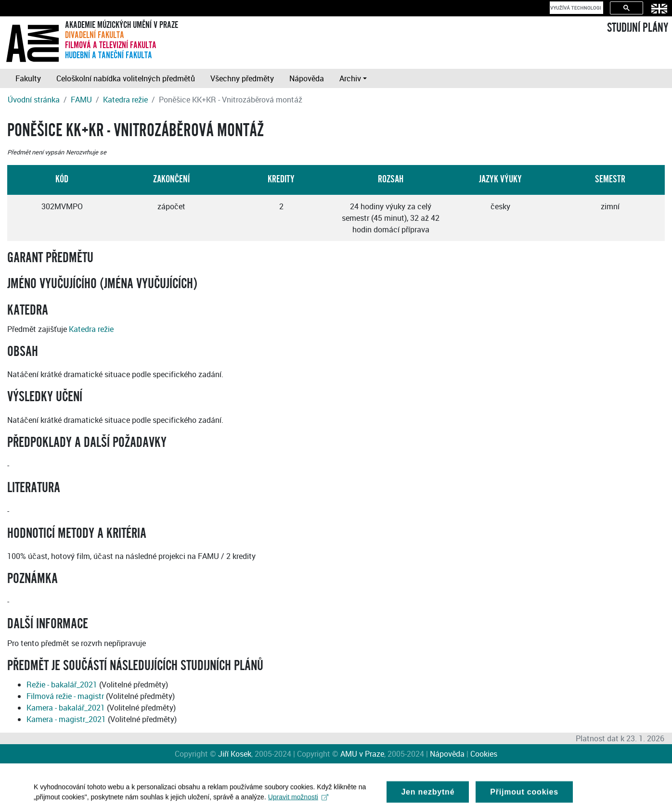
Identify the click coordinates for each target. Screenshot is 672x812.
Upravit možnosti (298, 800)
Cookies (484, 754)
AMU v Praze (362, 754)
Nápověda (307, 78)
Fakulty (28, 78)
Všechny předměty (242, 78)
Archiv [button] (350, 78)
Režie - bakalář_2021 (62, 685)
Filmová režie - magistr (65, 696)
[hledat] (575, 8)
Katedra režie (125, 100)
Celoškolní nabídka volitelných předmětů (126, 78)
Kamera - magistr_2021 (66, 719)
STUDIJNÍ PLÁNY (638, 28)
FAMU (81, 100)
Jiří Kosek (235, 754)
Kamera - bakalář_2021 (66, 708)
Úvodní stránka (34, 100)
